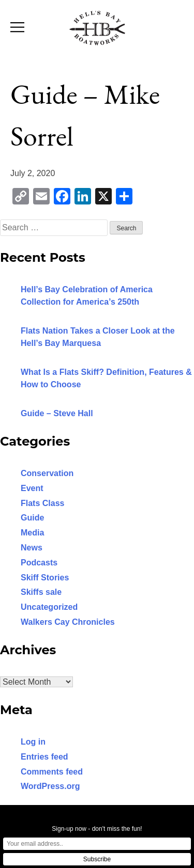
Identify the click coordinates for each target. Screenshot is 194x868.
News (32, 548)
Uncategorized (49, 607)
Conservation (47, 473)
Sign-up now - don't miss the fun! (97, 829)
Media (32, 533)
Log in (33, 742)
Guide (32, 518)
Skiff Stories (45, 578)
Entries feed (44, 757)
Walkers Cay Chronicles (68, 622)
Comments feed (52, 772)
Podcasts (39, 563)
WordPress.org (50, 786)
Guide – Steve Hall (57, 413)
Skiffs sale (41, 592)
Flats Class (42, 503)
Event (32, 488)
